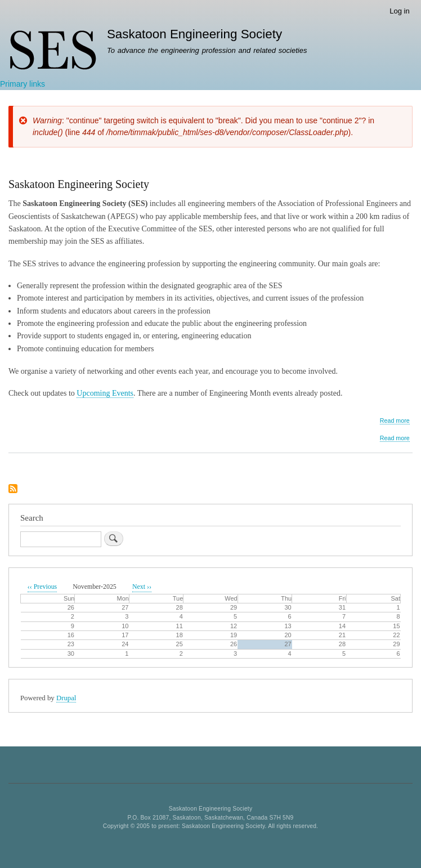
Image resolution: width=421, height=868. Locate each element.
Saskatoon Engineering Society (194, 34)
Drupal (66, 698)
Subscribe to (13, 489)
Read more (395, 421)
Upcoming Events (105, 393)
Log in (399, 11)
